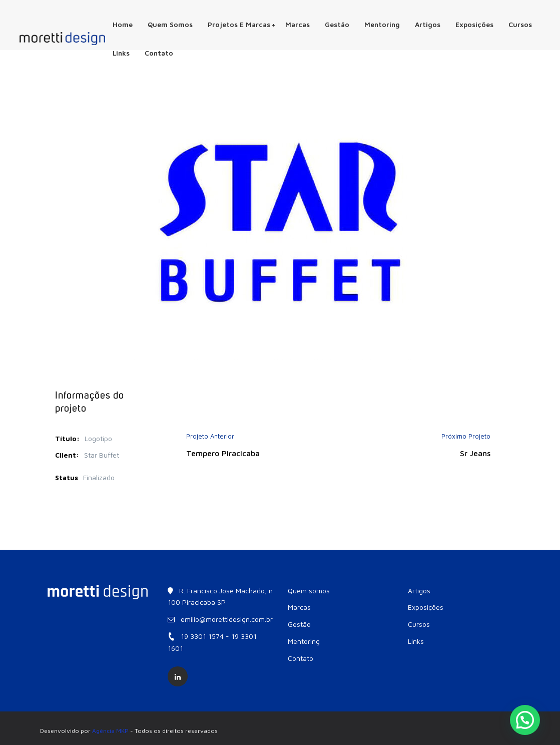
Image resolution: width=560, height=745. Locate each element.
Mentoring (382, 24)
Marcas (298, 24)
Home (123, 24)
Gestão (337, 24)
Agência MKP (110, 731)
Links (121, 53)
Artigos (428, 24)
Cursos (520, 24)
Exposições (474, 24)
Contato (159, 53)
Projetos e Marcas (242, 24)
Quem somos (170, 24)
